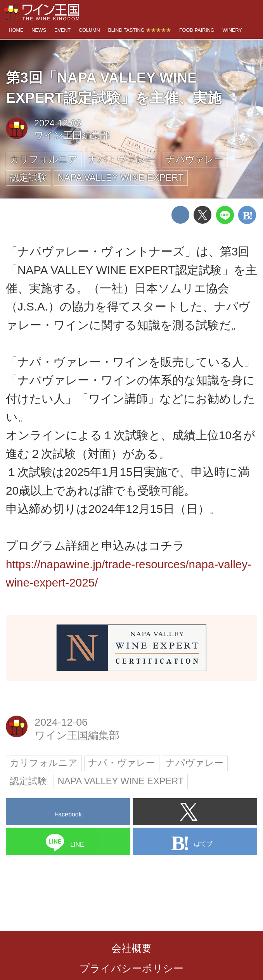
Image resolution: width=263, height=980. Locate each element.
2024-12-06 (58, 123)
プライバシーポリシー (131, 968)
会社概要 (131, 948)
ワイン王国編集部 (72, 135)
